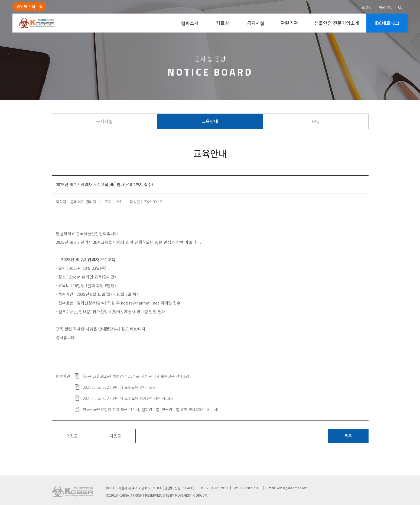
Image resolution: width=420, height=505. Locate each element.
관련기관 (289, 23)
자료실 (223, 23)
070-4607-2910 (216, 488)
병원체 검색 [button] (26, 7)
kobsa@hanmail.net (292, 488)
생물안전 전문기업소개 (337, 23)
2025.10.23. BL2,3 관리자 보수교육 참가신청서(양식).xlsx (128, 398)
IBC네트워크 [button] (387, 23)
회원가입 (386, 7)
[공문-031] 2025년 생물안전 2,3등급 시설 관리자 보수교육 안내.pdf (136, 376)
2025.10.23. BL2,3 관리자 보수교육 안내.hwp (119, 387)
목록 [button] (348, 436)
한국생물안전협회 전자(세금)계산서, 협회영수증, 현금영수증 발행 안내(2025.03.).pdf (150, 409)
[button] (400, 7)
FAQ (316, 121)
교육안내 (210, 121)
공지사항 (256, 23)
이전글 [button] (72, 436)
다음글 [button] (115, 436)
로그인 (367, 7)
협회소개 (190, 23)
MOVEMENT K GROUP (191, 495)
